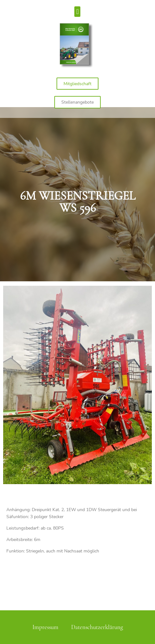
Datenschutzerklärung (97, 627)
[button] (77, 12)
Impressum (45, 627)
